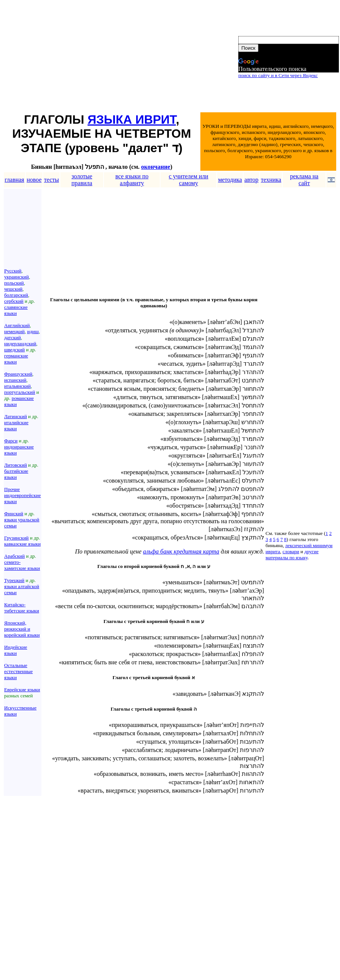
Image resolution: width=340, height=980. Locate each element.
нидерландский (20, 344)
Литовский (16, 465)
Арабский (14, 556)
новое (34, 180)
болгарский (16, 295)
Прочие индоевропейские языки (23, 495)
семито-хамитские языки (22, 565)
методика (230, 180)
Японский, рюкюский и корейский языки (22, 629)
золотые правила (82, 180)
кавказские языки (22, 544)
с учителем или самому (189, 180)
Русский (13, 271)
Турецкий (14, 580)
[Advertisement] (120, 57)
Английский (17, 325)
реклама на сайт (304, 180)
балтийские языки (16, 474)
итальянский (17, 386)
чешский (13, 289)
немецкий (14, 331)
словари (291, 551)
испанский (15, 380)
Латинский (16, 416)
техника (271, 180)
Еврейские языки (22, 690)
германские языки (16, 359)
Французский (18, 374)
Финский (14, 514)
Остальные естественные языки (18, 671)
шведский (14, 350)
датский (13, 337)
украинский (17, 277)
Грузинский (17, 538)
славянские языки (16, 310)
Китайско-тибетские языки (22, 608)
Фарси (11, 441)
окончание (156, 167)
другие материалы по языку (292, 554)
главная (14, 180)
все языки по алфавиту (132, 180)
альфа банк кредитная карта (181, 551)
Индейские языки (16, 650)
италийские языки (16, 426)
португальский (20, 392)
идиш (33, 331)
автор (251, 180)
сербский (14, 301)
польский (14, 283)
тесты (51, 180)
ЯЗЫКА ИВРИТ (132, 120)
